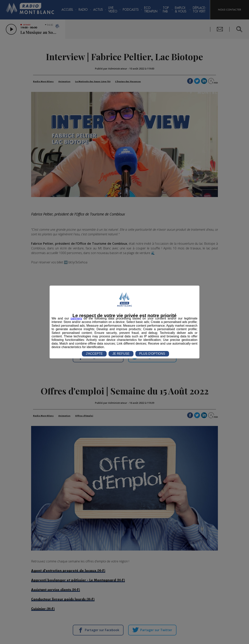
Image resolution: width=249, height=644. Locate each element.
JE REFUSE (121, 354)
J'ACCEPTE (94, 354)
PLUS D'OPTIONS (152, 354)
